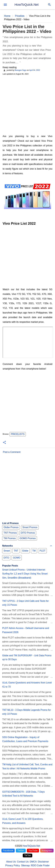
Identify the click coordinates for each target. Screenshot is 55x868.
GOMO (17, 558)
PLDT (42, 551)
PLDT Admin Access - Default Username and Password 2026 (26, 630)
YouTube (33, 850)
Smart (7, 551)
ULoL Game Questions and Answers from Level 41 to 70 (27, 685)
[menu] (5, 5)
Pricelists (18, 434)
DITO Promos (28, 533)
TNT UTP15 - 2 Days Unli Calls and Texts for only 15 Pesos (25, 603)
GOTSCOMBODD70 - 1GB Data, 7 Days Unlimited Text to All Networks (23, 794)
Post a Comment (12, 452)
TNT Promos (10, 533)
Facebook (8, 850)
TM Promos (10, 538)
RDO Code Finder (40, 865)
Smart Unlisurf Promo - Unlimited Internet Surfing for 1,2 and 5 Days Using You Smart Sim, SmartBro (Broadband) (25, 574)
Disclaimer (43, 862)
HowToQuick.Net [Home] (31, 846)
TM (34, 551)
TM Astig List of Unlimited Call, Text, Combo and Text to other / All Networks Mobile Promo (27, 766)
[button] (4, 443)
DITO (6, 558)
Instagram (47, 850)
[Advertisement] (27, 104)
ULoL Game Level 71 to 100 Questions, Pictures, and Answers (23, 821)
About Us (11, 862)
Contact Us (23, 862)
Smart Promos (30, 527)
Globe (25, 551)
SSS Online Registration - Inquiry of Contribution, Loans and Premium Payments (25, 739)
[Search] (49, 5)
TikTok (28, 855)
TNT (16, 551)
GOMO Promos (28, 538)
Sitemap (25, 865)
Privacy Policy (13, 865)
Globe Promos (11, 527)
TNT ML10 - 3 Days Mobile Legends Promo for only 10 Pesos (26, 712)
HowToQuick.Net (27, 5)
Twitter (21, 850)
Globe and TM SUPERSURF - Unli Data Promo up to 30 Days (27, 657)
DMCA (33, 862)
